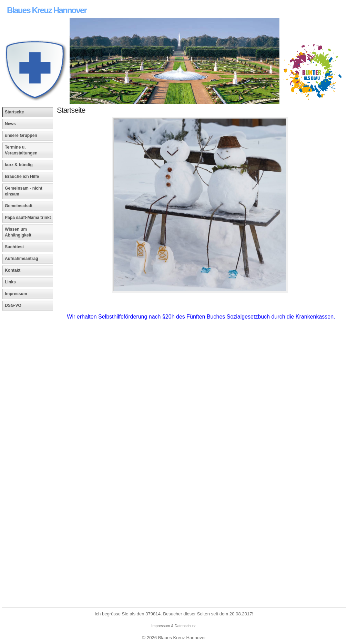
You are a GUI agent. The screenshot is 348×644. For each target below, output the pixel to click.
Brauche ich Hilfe (22, 177)
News (10, 124)
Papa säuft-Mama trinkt (28, 218)
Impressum (16, 294)
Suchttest (14, 247)
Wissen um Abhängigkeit (18, 232)
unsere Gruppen (21, 135)
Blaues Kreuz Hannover (47, 10)
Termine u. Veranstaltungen (21, 150)
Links (10, 282)
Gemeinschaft (19, 206)
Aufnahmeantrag (22, 259)
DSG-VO (13, 305)
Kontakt (13, 270)
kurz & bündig (19, 165)
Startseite (14, 112)
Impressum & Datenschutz (173, 626)
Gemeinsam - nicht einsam (24, 191)
